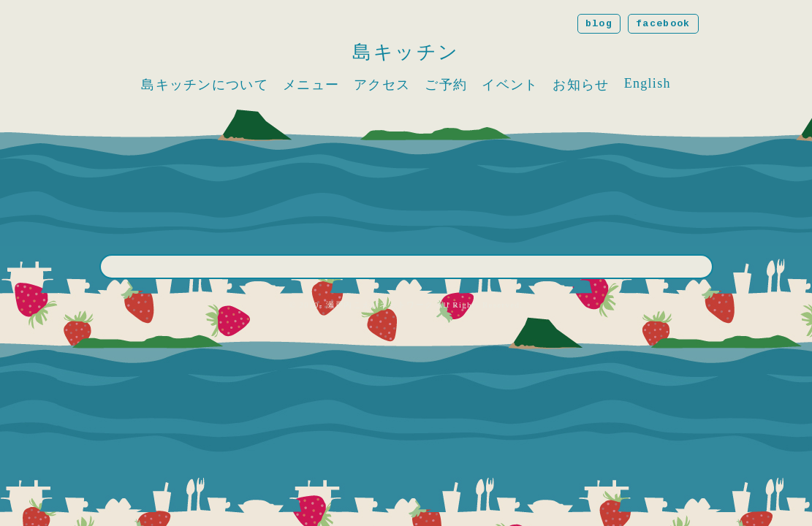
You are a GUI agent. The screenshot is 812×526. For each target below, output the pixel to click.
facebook (663, 24)
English (648, 83)
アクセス (382, 85)
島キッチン (406, 52)
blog (599, 24)
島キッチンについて (205, 85)
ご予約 (446, 85)
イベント (510, 85)
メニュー (311, 85)
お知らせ (581, 85)
